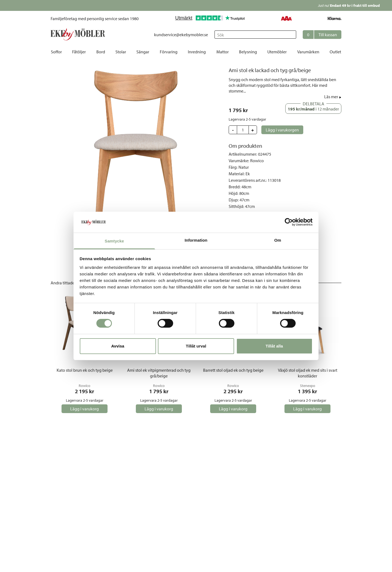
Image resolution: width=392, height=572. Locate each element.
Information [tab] (196, 240)
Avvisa (118, 346)
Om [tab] (278, 240)
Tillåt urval (196, 346)
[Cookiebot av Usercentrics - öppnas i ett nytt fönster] (289, 222)
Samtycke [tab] (114, 241)
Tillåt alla (274, 346)
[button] (322, 35)
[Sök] (255, 35)
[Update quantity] (243, 130)
